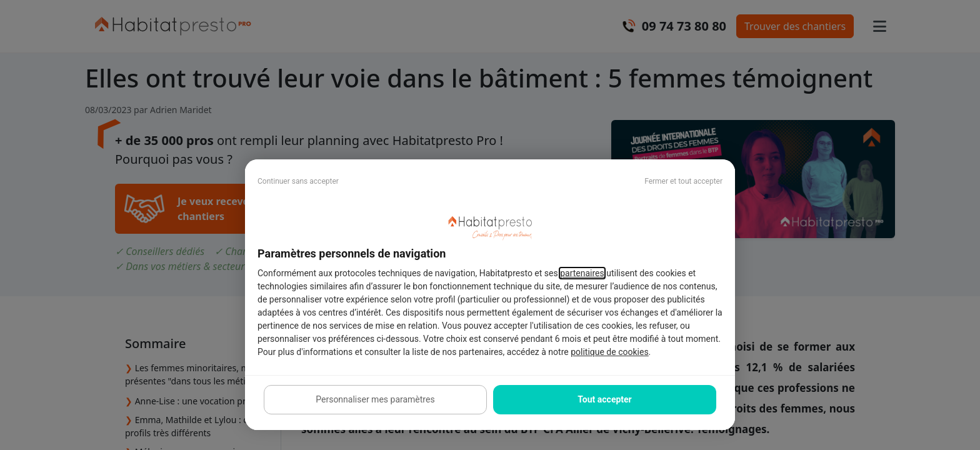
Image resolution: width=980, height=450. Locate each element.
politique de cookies (609, 352)
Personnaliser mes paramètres (375, 399)
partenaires (582, 273)
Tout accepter (604, 399)
